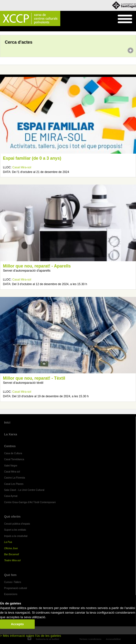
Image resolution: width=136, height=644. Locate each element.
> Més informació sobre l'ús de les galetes (31, 636)
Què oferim (12, 517)
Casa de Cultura (13, 453)
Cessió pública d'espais (17, 524)
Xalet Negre (11, 466)
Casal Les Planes (14, 484)
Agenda (13, 29)
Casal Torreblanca (14, 459)
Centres (10, 446)
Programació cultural (16, 588)
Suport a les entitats (15, 530)
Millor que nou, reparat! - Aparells (37, 266)
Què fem (10, 575)
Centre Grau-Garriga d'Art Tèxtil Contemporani (30, 502)
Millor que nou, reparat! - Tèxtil (34, 378)
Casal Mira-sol (22, 167)
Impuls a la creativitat (16, 536)
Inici (3, 29)
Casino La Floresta (15, 478)
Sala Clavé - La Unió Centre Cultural (24, 490)
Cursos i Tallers (13, 582)
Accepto (17, 624)
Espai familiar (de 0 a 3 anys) (32, 158)
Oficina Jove (11, 548)
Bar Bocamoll (11, 554)
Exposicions (11, 594)
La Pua (8, 542)
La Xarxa (11, 434)
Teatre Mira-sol (12, 560)
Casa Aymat (11, 496)
